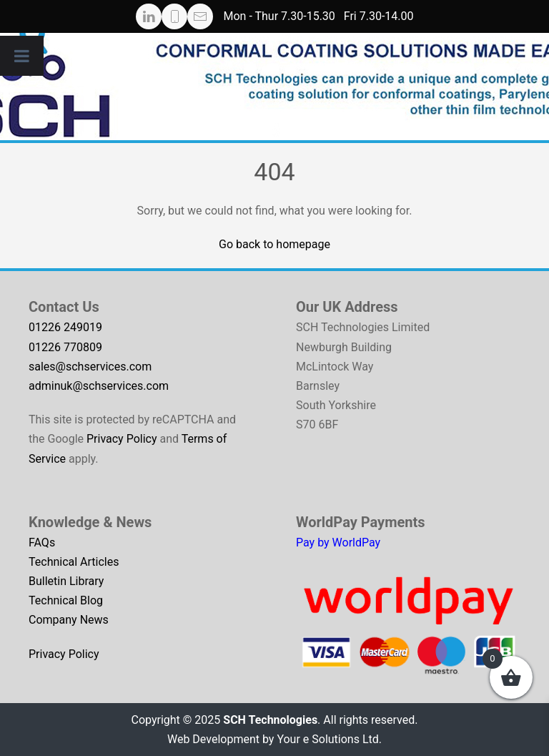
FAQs (42, 543)
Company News (69, 620)
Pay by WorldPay (338, 543)
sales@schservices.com (90, 367)
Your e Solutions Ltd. (329, 739)
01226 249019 (65, 327)
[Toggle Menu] (22, 56)
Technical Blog (66, 600)
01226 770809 (65, 347)
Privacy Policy (122, 439)
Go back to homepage (274, 244)
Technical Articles (74, 562)
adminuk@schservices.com (99, 386)
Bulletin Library (66, 581)
